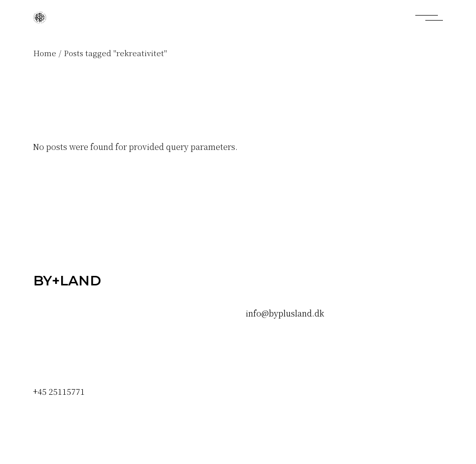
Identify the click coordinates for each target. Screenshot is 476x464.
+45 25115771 (59, 392)
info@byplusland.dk (285, 313)
